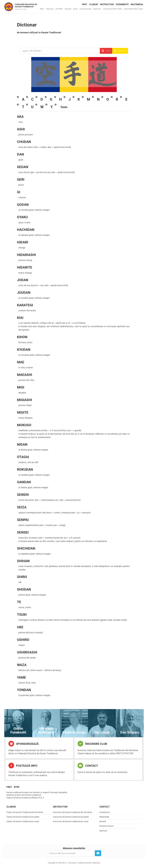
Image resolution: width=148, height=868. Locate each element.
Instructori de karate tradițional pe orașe (71, 821)
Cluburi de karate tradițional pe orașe (23, 821)
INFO (42, 9)
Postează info (23, 766)
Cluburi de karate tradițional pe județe (23, 817)
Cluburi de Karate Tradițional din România (25, 812)
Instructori (107, 4)
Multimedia (137, 4)
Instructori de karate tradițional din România (72, 812)
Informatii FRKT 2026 (134, 9)
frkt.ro (21, 7)
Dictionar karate (106, 826)
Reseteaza (120, 51)
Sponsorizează (24, 744)
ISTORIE (59, 9)
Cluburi (94, 4)
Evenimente (122, 4)
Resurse (50, 9)
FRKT (85, 4)
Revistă (68, 9)
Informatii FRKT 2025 (113, 9)
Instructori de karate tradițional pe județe (71, 817)
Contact (88, 766)
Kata (75, 9)
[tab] (23, 99)
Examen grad (85, 9)
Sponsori (97, 9)
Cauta (106, 51)
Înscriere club (92, 744)
